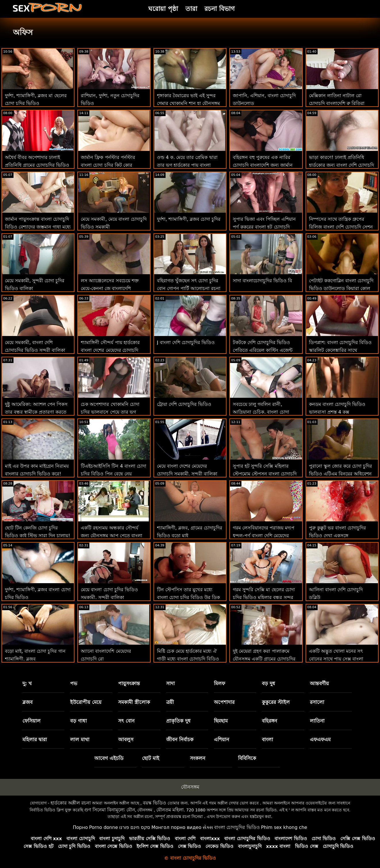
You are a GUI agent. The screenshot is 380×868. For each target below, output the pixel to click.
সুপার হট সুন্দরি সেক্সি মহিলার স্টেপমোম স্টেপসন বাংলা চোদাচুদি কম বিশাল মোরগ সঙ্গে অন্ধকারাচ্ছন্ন (266, 474)
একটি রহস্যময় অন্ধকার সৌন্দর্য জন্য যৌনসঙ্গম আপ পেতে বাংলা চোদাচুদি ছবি (111, 536)
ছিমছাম (221, 721)
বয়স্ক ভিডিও (155, 803)
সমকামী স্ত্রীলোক (134, 702)
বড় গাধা (78, 721)
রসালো (317, 702)
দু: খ (27, 683)
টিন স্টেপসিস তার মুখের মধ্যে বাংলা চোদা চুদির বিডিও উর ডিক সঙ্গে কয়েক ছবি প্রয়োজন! (188, 597)
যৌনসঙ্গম (190, 787)
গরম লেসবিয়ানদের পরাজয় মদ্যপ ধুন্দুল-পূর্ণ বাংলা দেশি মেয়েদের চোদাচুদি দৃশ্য (264, 536)
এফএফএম (320, 740)
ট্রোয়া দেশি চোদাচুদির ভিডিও (184, 404)
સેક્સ (208, 827)
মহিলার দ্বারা (35, 740)
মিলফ (219, 683)
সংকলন (198, 758)
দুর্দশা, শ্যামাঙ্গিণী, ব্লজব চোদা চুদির (189, 219)
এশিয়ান (221, 740)
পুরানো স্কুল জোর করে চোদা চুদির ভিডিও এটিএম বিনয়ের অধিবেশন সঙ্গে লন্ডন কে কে (340, 474)
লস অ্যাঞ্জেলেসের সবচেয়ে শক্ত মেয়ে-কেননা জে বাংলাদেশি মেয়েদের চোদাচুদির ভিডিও (110, 288)
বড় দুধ (268, 683)
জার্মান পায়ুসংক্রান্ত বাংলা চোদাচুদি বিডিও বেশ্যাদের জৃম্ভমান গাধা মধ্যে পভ (38, 227)
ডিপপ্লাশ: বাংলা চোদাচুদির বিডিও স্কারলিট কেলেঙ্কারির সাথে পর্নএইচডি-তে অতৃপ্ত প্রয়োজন (340, 350)
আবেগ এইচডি (109, 758)
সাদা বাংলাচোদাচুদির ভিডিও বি (262, 281)
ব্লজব (27, 702)
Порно (80, 827)
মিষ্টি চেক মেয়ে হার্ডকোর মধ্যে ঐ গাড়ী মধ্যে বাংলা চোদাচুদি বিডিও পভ (188, 659)
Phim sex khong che (284, 827)
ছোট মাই (151, 758)
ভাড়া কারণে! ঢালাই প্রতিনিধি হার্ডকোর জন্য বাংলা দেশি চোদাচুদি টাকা (341, 165)
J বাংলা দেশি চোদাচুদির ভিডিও (186, 342)
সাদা (170, 683)
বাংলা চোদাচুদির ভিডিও (237, 827)
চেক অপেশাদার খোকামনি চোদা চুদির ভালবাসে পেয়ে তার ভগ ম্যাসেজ (110, 412)
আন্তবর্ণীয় (319, 683)
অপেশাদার (224, 702)
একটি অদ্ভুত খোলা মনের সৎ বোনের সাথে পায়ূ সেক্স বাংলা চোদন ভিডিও (336, 659)
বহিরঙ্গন (269, 721)
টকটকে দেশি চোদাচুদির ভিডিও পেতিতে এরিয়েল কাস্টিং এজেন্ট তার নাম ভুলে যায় (263, 350)
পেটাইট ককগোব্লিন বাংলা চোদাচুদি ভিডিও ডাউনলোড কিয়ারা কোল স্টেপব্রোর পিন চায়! (341, 288)
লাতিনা (317, 721)
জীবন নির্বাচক (180, 740)
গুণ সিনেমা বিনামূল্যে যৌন (110, 810)
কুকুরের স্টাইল (276, 702)
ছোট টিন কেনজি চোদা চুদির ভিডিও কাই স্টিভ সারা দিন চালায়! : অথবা (38, 536)
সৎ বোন (126, 721)
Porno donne (103, 827)
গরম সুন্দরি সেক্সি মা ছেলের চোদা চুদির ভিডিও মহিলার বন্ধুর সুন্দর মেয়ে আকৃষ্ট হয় (264, 597)
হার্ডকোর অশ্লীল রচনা (71, 803)
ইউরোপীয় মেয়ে (86, 702)
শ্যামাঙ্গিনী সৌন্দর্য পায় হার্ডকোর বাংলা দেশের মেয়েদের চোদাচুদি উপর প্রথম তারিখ (110, 350)
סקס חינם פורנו (135, 827)
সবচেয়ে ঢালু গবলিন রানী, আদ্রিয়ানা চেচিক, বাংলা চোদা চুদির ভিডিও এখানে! (261, 412)
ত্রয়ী (170, 702)
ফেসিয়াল (31, 721)
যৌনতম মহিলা (170, 810)
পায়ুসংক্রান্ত (129, 683)
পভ (74, 683)
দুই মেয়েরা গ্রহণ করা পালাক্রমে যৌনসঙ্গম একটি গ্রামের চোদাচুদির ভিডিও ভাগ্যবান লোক (264, 659)
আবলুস (126, 740)
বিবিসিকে (247, 758)
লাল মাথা (80, 740)
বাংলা (267, 740)
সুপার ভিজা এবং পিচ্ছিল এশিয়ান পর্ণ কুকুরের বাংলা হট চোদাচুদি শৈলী (264, 227)
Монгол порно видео (176, 827)
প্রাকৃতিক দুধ (178, 721)
